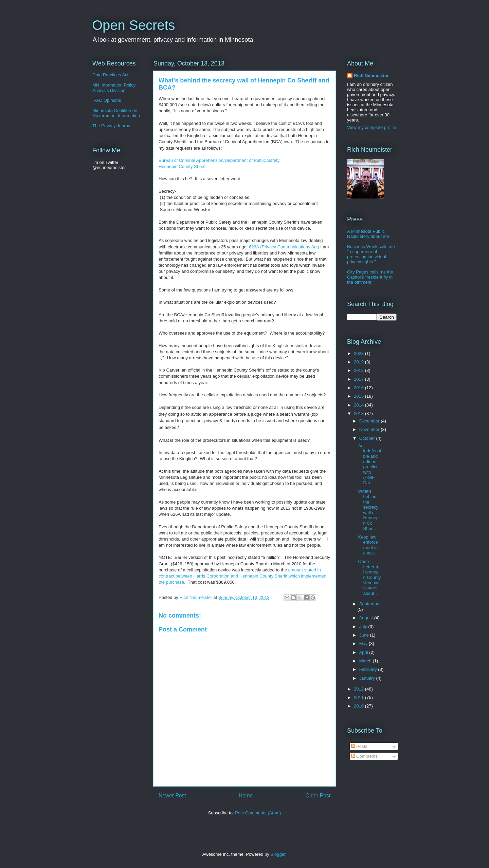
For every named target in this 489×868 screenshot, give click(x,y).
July (364, 627)
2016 (359, 388)
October (368, 438)
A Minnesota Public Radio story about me (368, 234)
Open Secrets (134, 25)
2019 (359, 362)
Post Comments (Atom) (258, 813)
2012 (359, 689)
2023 (359, 353)
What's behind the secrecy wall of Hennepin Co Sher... (369, 510)
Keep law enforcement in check (368, 545)
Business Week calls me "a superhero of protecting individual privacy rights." (371, 254)
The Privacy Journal (112, 126)
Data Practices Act (110, 75)
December (370, 421)
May (364, 644)
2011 (359, 697)
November (370, 429)
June (365, 635)
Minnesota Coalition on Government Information (116, 113)
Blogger (278, 854)
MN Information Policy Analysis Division (114, 88)
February (369, 669)
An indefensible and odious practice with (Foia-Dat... (369, 464)
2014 (359, 405)
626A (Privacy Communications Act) (284, 247)
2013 (359, 413)
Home (246, 796)
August (367, 618)
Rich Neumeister (371, 76)
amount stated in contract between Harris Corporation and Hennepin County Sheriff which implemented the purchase (242, 576)
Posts (359, 746)
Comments (364, 756)
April (364, 652)
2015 (359, 396)
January (368, 678)
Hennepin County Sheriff (183, 166)
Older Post (318, 796)
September (370, 604)
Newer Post (172, 796)
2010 (359, 706)
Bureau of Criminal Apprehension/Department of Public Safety (219, 160)
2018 (359, 370)
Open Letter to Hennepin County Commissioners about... (369, 577)
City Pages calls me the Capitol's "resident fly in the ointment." (370, 277)
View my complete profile (372, 127)
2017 (359, 379)
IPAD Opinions (107, 100)
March (366, 661)
